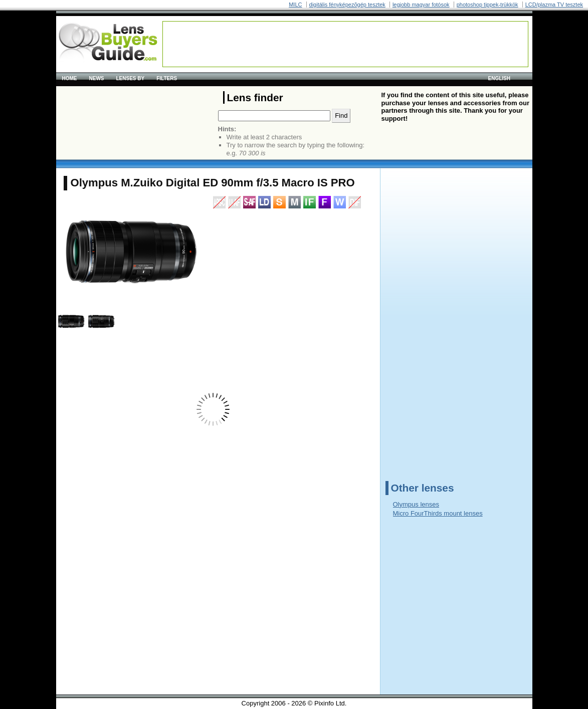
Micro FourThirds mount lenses (438, 513)
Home (70, 78)
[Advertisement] (345, 44)
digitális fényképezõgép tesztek (347, 5)
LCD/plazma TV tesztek (554, 5)
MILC (295, 5)
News (97, 78)
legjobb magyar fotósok (421, 5)
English (499, 78)
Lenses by (131, 78)
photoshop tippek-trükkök (487, 5)
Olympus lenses (416, 504)
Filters (167, 78)
